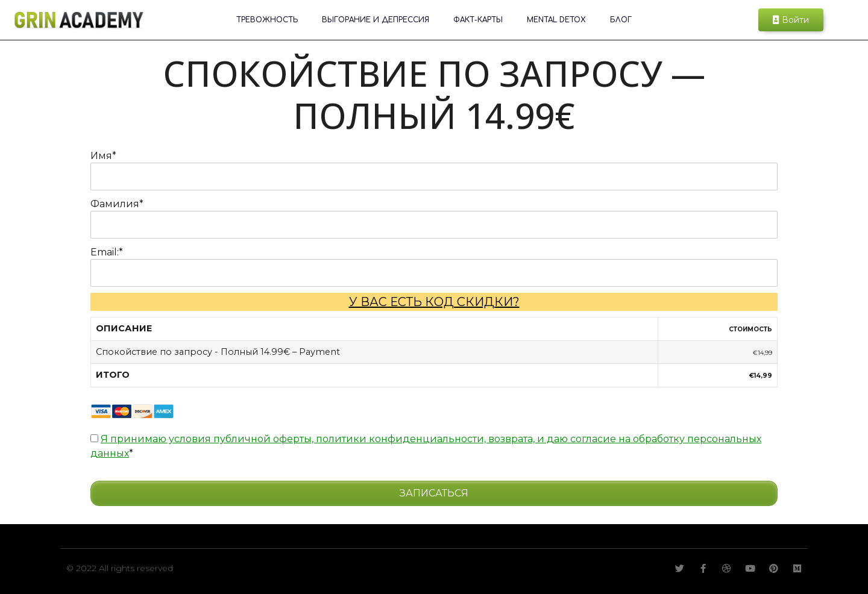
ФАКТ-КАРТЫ (478, 20)
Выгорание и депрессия (376, 20)
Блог (621, 20)
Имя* (103, 156)
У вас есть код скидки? (434, 302)
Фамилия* (117, 204)
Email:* (107, 252)
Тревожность (267, 20)
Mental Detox (556, 20)
